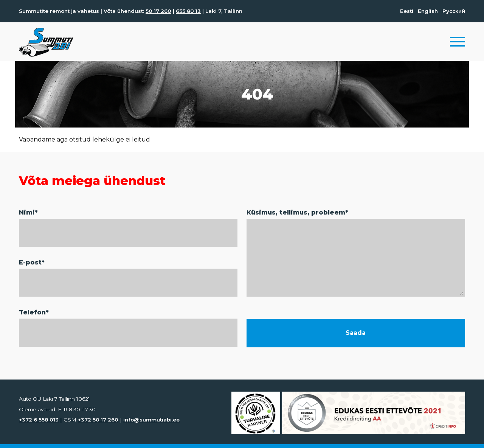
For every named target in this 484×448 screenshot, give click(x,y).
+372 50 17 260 (98, 420)
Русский (454, 11)
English (428, 11)
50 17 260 (158, 11)
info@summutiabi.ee (151, 420)
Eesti (407, 11)
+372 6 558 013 (39, 420)
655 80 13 (188, 11)
